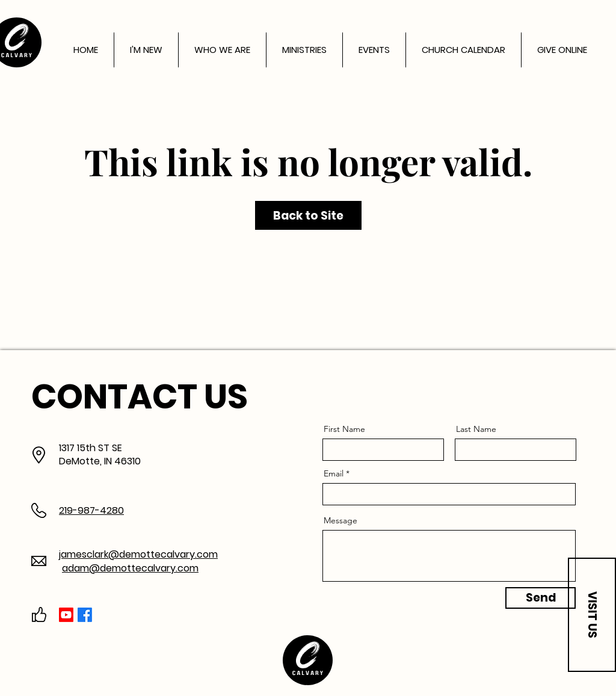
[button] (592, 615)
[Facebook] (85, 615)
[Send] (541, 598)
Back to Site (308, 216)
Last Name (476, 429)
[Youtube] (66, 615)
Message (340, 520)
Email (334, 473)
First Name (344, 429)
